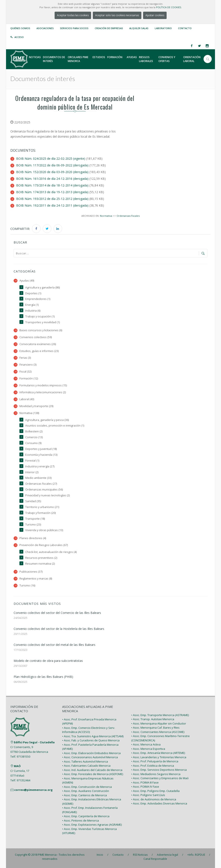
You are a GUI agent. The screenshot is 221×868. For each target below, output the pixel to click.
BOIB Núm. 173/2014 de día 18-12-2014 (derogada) (52, 185)
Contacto (185, 28)
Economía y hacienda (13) (41, 455)
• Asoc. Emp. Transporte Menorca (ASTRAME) (160, 715)
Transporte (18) (35, 519)
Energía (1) (32, 305)
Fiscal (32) (25, 372)
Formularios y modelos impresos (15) (43, 385)
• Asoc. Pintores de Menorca (81, 820)
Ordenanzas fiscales (128, 216)
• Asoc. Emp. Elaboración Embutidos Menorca (91, 753)
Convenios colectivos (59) (36, 337)
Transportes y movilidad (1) (43, 322)
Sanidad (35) (33, 501)
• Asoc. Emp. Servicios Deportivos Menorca (159, 770)
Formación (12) (29, 378)
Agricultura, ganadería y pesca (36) (47, 420)
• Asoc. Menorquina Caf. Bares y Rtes (155, 728)
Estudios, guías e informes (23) (39, 351)
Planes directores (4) (33, 538)
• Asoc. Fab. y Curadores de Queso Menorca (91, 740)
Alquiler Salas (139, 28)
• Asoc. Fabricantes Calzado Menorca (86, 766)
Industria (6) (33, 311)
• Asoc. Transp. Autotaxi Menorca (153, 719)
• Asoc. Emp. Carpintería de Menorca (86, 816)
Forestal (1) (32, 461)
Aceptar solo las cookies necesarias (117, 15)
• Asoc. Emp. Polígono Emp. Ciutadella (155, 791)
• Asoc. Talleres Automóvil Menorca (85, 761)
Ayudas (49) (27, 281)
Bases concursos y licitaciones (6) (41, 330)
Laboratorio (163, 28)
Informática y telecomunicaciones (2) (43, 392)
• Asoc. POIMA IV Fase (145, 787)
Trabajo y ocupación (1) (40, 316)
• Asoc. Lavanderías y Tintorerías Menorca (159, 757)
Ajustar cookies (155, 15)
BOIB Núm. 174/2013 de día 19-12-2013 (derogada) (52, 192)
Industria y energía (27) (40, 466)
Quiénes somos (20, 28)
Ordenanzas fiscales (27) (41, 484)
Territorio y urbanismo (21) (42, 507)
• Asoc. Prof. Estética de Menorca (153, 766)
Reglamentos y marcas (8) (36, 579)
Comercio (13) (34, 437)
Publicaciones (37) (31, 572)
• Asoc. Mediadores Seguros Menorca (156, 774)
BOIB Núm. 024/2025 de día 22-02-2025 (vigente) (51, 158)
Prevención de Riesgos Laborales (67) (44, 545)
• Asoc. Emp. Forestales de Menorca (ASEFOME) (93, 774)
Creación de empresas (109, 28)
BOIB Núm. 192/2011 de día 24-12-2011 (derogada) (52, 205)
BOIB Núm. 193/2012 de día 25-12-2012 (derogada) (52, 199)
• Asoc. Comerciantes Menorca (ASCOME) (158, 732)
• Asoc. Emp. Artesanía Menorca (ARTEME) (158, 753)
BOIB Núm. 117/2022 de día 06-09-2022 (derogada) (52, 165)
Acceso (19, 37)
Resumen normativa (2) (40, 564)
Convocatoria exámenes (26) (38, 344)
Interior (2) (32, 472)
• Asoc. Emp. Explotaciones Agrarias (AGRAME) (92, 825)
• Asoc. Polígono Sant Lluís (148, 795)
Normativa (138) (29, 413)
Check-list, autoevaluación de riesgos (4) (51, 552)
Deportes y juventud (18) (41, 449)
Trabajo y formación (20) (40, 513)
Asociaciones (45, 28)
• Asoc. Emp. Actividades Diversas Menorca (159, 803)
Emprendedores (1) (38, 299)
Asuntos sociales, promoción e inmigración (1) (55, 426)
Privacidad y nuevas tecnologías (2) (47, 495)
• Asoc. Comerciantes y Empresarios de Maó (160, 778)
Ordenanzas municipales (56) (44, 490)
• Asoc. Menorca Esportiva (148, 749)
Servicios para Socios (74, 28)
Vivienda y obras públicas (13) (44, 530)
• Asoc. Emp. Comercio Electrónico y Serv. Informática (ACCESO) (89, 730)
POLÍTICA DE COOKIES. (169, 7)
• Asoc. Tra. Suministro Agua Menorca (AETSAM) (93, 736)
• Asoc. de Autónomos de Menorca (154, 799)
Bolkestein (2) (34, 431)
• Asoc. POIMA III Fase (145, 782)
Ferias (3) (25, 358)
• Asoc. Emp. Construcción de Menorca (87, 787)
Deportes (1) (33, 293)
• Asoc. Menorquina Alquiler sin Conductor (159, 723)
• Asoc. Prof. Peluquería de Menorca (155, 761)
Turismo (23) (33, 525)
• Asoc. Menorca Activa (146, 744)
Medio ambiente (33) (38, 478)
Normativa (106, 216)
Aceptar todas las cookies (73, 15)
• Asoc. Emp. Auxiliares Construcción (86, 791)
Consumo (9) (33, 443)
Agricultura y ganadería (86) (43, 287)
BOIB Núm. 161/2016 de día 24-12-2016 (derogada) (52, 179)
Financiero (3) (28, 365)
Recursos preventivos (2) (41, 558)
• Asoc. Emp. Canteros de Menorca (84, 795)
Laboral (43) (27, 399)
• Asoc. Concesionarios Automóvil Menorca (90, 757)
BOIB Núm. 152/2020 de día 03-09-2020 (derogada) (52, 172)
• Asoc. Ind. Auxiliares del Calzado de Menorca (92, 770)
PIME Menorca (47, 855)
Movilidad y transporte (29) (36, 406)
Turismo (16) (27, 585)
